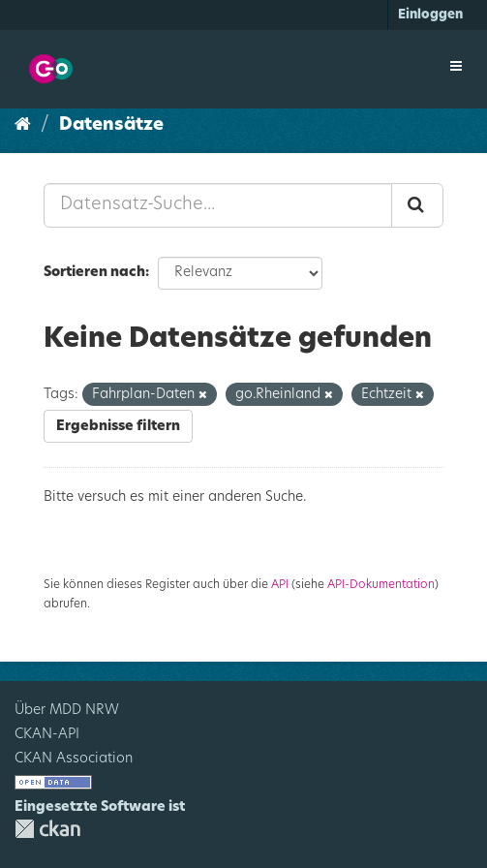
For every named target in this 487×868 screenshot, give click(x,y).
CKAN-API (47, 734)
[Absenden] (417, 205)
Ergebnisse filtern (118, 426)
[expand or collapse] (456, 67)
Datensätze (111, 125)
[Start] (23, 125)
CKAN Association (74, 759)
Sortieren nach (94, 272)
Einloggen (430, 15)
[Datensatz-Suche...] (218, 205)
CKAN (47, 829)
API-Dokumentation (381, 584)
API (280, 584)
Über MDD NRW (67, 710)
